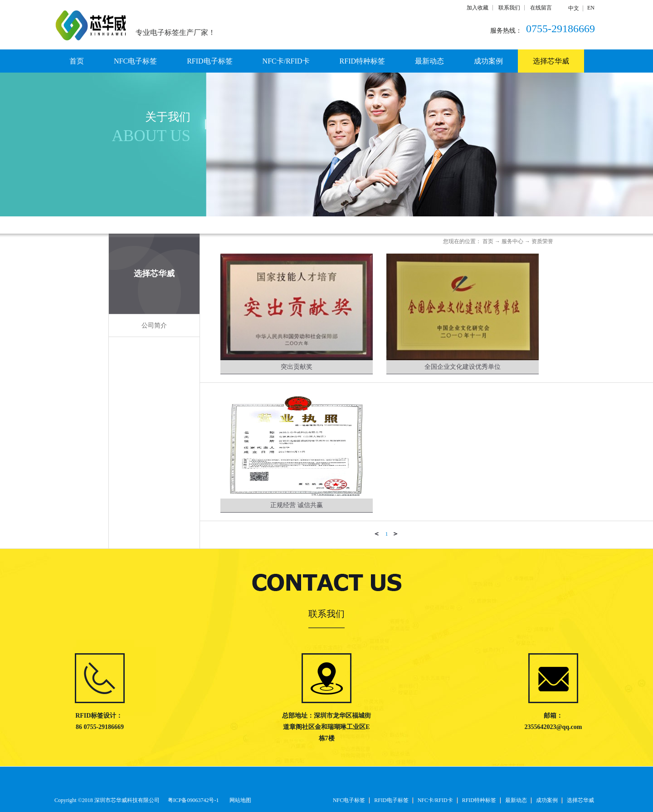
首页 (77, 61)
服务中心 (512, 241)
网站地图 (239, 800)
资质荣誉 (542, 241)
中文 (574, 8)
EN (591, 8)
